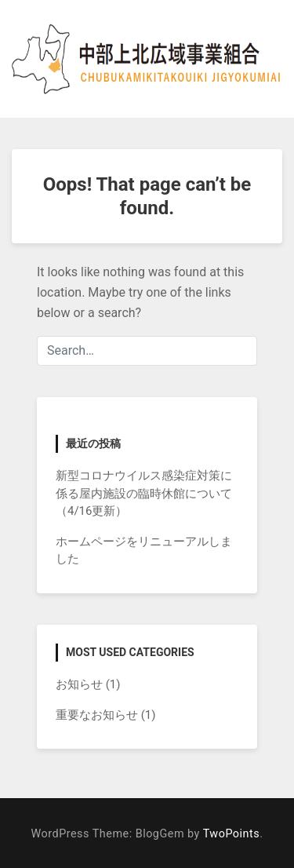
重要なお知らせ (97, 715)
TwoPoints (231, 834)
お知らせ (79, 684)
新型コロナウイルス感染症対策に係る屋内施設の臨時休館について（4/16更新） (144, 493)
